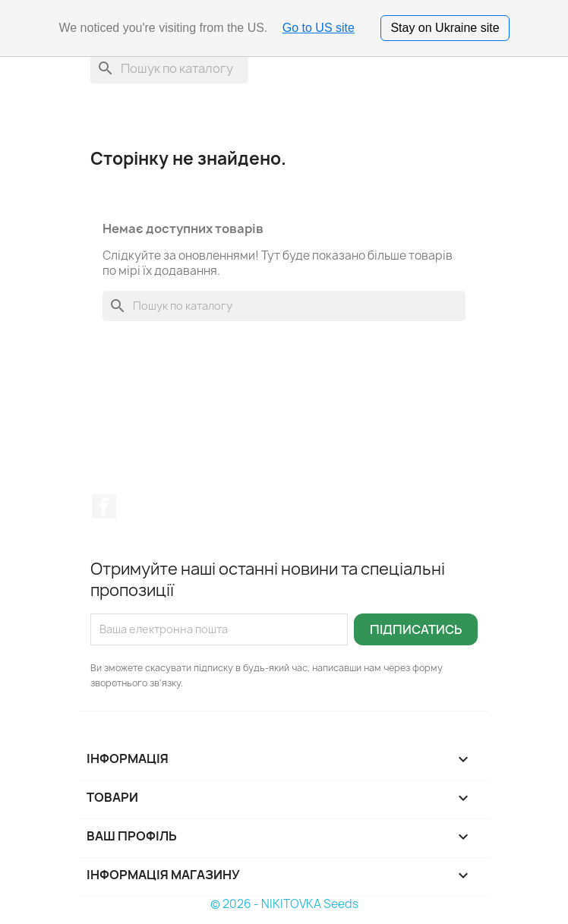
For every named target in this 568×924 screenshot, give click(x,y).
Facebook (104, 506)
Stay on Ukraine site (445, 28)
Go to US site (319, 28)
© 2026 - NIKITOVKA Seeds (284, 904)
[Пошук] (169, 68)
